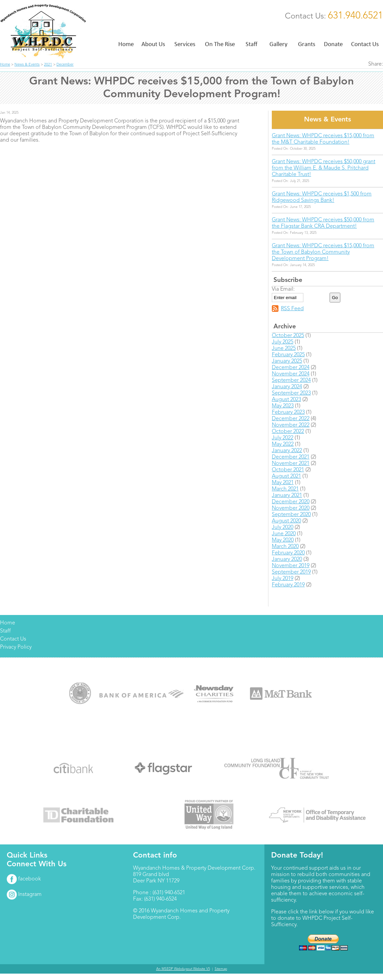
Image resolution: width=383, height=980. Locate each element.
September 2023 (291, 393)
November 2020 (291, 508)
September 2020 (291, 515)
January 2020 (287, 559)
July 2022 (283, 438)
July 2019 (283, 579)
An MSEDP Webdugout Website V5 (183, 969)
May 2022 (283, 444)
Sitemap (221, 969)
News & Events (27, 65)
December (65, 65)
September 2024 (291, 380)
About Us (153, 44)
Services (185, 44)
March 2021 (285, 489)
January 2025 (287, 361)
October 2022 (288, 432)
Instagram (24, 895)
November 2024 (291, 374)
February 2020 (288, 553)
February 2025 (288, 355)
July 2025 (283, 342)
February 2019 (288, 585)
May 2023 (283, 406)
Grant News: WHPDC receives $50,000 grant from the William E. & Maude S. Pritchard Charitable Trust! (324, 168)
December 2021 (291, 457)
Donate (333, 44)
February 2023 (288, 412)
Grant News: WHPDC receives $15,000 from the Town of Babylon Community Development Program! (323, 252)
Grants (307, 44)
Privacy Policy (16, 647)
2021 (48, 65)
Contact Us (365, 44)
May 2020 (283, 540)
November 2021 (291, 464)
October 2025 (288, 336)
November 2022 (291, 425)
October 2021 (288, 470)
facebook (24, 879)
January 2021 (287, 496)
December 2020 (291, 502)
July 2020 (283, 528)
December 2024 (291, 368)
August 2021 (286, 476)
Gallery (279, 44)
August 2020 (286, 521)
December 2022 (291, 419)
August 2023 (286, 400)
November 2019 (291, 566)
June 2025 (284, 349)
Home (126, 44)
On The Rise (220, 44)
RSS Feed (292, 309)
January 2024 (287, 387)
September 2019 (291, 572)
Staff (251, 44)
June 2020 (284, 534)
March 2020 (285, 547)
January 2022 (287, 451)
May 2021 (283, 483)
